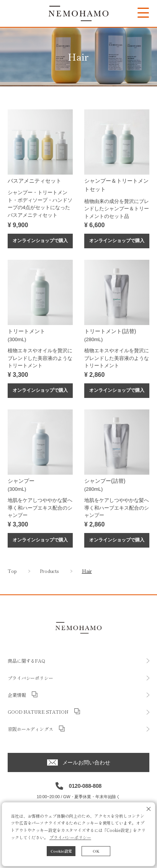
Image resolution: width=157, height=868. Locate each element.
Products (49, 571)
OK (96, 851)
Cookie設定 (61, 851)
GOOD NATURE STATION (38, 712)
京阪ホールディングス (30, 729)
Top (12, 571)
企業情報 (17, 695)
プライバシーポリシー (70, 837)
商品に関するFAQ (26, 661)
